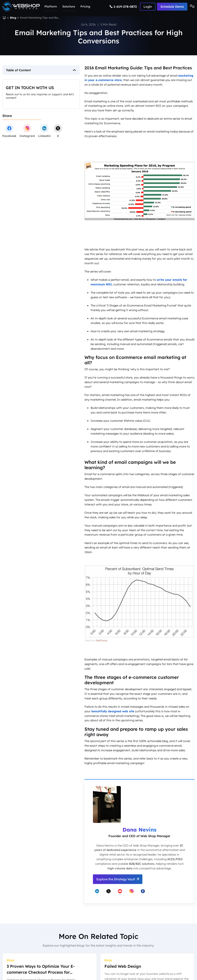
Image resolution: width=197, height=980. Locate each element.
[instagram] (27, 131)
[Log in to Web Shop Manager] (148, 7)
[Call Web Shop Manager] (124, 7)
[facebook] (9, 131)
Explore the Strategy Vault (118, 879)
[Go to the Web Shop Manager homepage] (4, 18)
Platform (51, 6)
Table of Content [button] (18, 70)
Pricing (85, 6)
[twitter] (58, 131)
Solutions (69, 6)
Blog (13, 18)
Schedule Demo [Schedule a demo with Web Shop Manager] (172, 7)
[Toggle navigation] (191, 7)
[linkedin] (44, 131)
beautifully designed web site (113, 711)
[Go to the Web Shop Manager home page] (21, 7)
